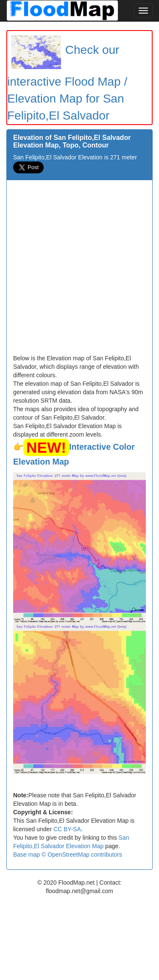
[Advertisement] (79, 270)
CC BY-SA (67, 829)
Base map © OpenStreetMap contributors (68, 855)
